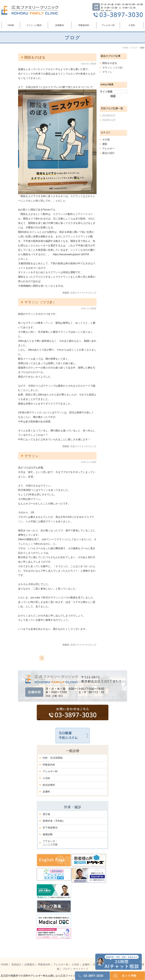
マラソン (31, 456)
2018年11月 (109, 120)
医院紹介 (17, 958)
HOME (11, 25)
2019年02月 (109, 116)
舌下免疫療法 (50, 828)
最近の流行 (108, 153)
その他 (106, 140)
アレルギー (108, 149)
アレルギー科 (50, 771)
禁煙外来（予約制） (54, 821)
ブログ (66, 962)
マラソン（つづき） (40, 302)
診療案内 (30, 958)
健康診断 (48, 834)
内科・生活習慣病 (53, 758)
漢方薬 (46, 814)
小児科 (46, 778)
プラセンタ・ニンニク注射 (50, 843)
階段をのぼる (35, 57)
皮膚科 (46, 792)
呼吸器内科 (49, 765)
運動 (105, 144)
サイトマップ (81, 962)
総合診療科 (49, 785)
